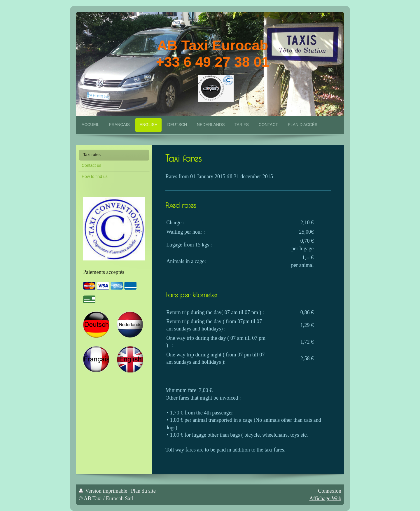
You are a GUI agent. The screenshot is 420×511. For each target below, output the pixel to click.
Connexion (330, 491)
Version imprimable (104, 491)
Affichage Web (325, 498)
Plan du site (143, 491)
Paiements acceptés (104, 272)
